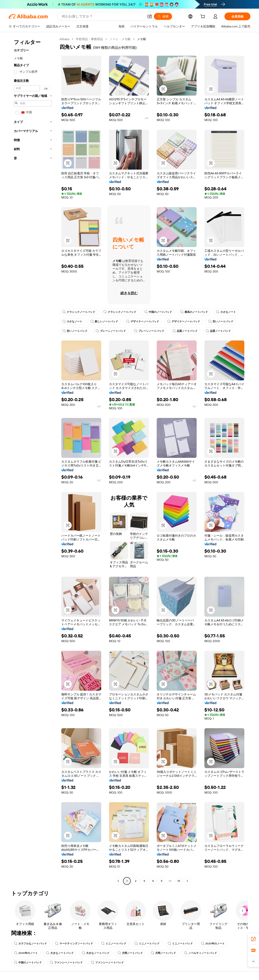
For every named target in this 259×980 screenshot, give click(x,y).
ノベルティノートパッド (201, 953)
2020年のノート (213, 944)
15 (179, 881)
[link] (253, 939)
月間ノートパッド (130, 953)
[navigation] (33, 461)
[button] (150, 16)
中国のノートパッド (158, 312)
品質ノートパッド (185, 331)
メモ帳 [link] (142, 39)
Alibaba (64, 39)
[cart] (204, 17)
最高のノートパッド (194, 312)
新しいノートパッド (104, 321)
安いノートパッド (221, 321)
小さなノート (226, 312)
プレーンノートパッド (111, 331)
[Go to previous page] (118, 881)
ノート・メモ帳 (120, 39)
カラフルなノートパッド (30, 944)
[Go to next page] (187, 881)
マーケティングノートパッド (74, 944)
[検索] (163, 16)
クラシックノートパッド (79, 312)
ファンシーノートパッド (66, 963)
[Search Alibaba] (103, 16)
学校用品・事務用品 (89, 39)
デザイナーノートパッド (143, 321)
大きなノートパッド (60, 953)
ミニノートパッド (114, 944)
